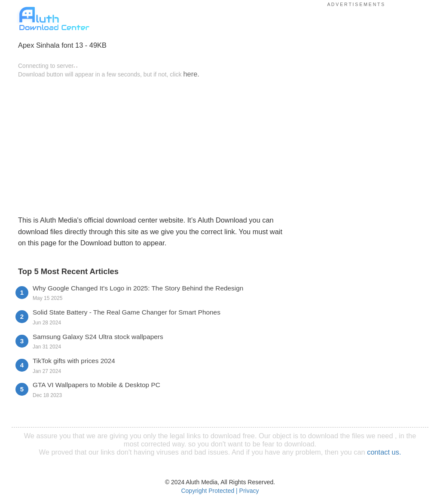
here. (191, 74)
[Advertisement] (151, 146)
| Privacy (247, 491)
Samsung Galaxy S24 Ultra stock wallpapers (98, 337)
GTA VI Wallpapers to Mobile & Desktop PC (96, 385)
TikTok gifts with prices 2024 (74, 361)
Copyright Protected (208, 491)
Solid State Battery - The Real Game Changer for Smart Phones (127, 312)
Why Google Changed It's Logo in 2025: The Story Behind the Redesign (138, 288)
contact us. (384, 452)
